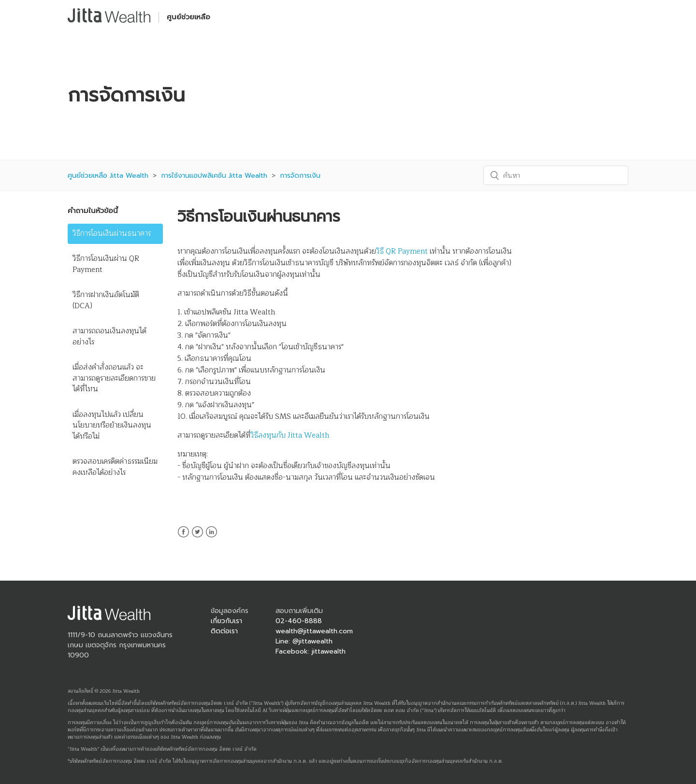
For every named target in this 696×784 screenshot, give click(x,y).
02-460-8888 (299, 621)
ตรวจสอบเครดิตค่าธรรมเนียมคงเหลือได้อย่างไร (115, 467)
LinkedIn (211, 538)
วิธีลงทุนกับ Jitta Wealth (290, 435)
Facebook (183, 538)
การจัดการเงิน (300, 176)
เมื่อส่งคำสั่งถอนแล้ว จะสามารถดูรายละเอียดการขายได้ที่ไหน (114, 378)
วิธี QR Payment (402, 251)
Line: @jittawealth (304, 641)
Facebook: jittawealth (311, 651)
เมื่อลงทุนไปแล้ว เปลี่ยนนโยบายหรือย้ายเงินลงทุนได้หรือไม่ (112, 426)
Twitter (197, 538)
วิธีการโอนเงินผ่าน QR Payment (106, 264)
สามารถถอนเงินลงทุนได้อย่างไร (109, 337)
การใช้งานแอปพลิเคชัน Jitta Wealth (214, 176)
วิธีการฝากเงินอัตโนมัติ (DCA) (106, 300)
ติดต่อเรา (224, 631)
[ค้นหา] (556, 175)
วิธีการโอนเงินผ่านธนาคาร (112, 234)
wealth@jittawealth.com (314, 631)
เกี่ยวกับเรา (226, 621)
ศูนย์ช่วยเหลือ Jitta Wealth (108, 176)
